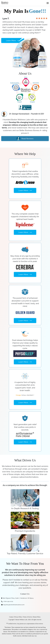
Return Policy (37, 617)
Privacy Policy (18, 617)
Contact (11, 617)
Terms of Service (28, 617)
